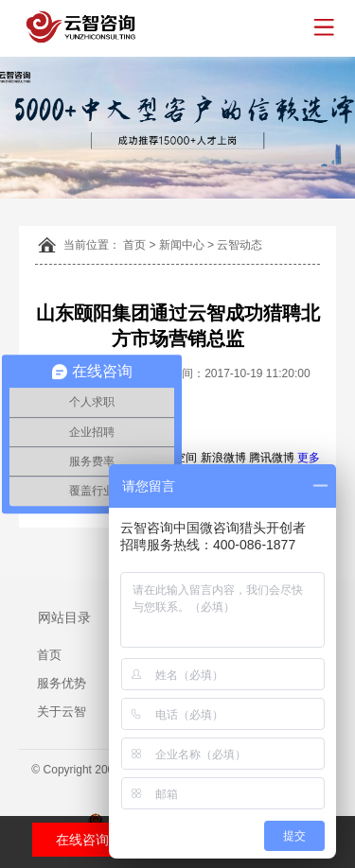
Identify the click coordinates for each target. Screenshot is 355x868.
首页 (134, 245)
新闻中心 (182, 245)
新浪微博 (223, 458)
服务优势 (62, 683)
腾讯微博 (272, 458)
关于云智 (62, 712)
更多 (309, 458)
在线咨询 (82, 840)
